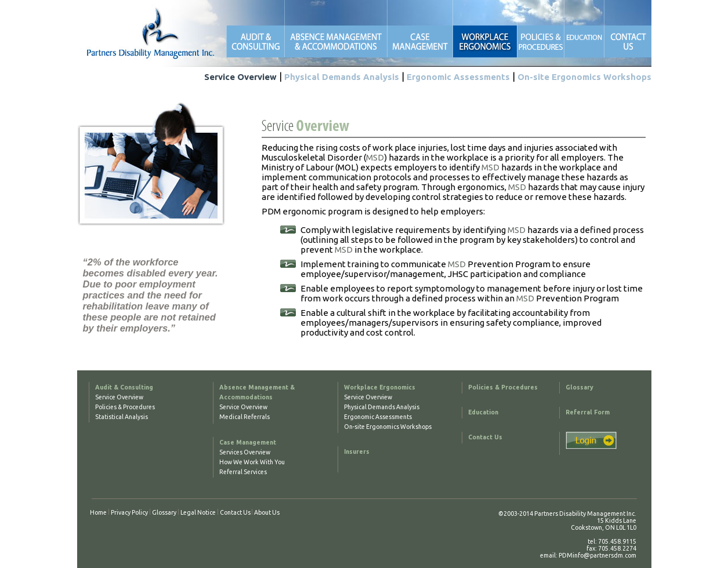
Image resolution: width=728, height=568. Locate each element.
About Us (267, 512)
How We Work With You (252, 462)
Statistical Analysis (122, 417)
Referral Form (588, 412)
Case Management (248, 442)
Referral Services (243, 472)
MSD (375, 157)
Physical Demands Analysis (342, 77)
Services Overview (245, 452)
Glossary (579, 387)
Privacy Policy (129, 512)
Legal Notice (198, 512)
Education (483, 412)
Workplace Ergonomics (380, 387)
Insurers (357, 452)
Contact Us (485, 437)
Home (98, 512)
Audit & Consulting (124, 387)
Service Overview (240, 77)
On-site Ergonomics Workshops (584, 77)
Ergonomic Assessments (458, 77)
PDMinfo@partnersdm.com (597, 555)
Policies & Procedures (125, 407)
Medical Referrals (245, 417)
